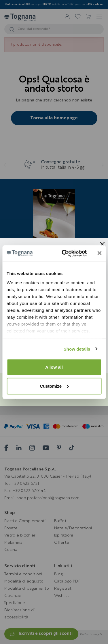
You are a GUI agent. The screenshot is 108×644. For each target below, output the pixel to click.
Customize (54, 386)
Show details (77, 349)
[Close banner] (99, 253)
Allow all (54, 367)
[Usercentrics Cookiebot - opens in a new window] (64, 253)
